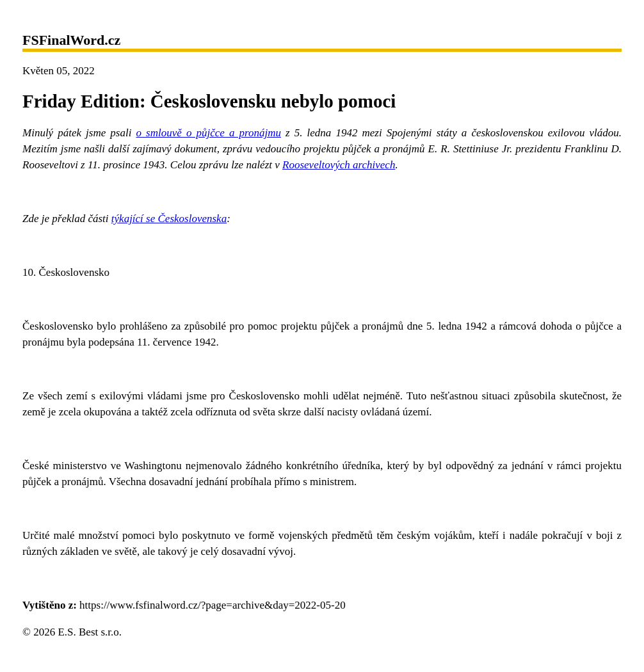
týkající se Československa (169, 219)
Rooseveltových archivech (339, 165)
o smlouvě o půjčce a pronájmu (209, 133)
